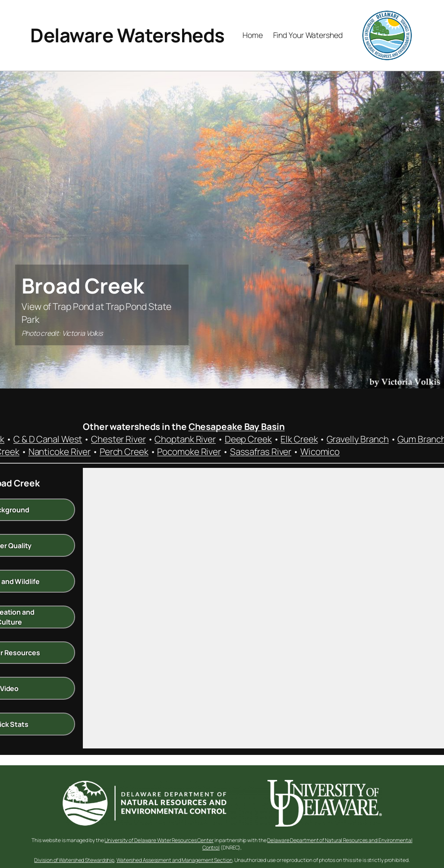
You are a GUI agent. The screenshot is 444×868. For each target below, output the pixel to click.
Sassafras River (261, 451)
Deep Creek (248, 439)
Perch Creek (124, 451)
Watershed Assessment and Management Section (175, 860)
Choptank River (185, 439)
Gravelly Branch (358, 439)
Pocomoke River (189, 451)
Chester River (118, 439)
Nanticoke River (60, 451)
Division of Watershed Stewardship (74, 860)
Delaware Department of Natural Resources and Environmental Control (307, 844)
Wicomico (320, 451)
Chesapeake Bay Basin (237, 426)
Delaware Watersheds (128, 35)
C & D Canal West (48, 439)
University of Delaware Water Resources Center (159, 840)
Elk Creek (299, 439)
